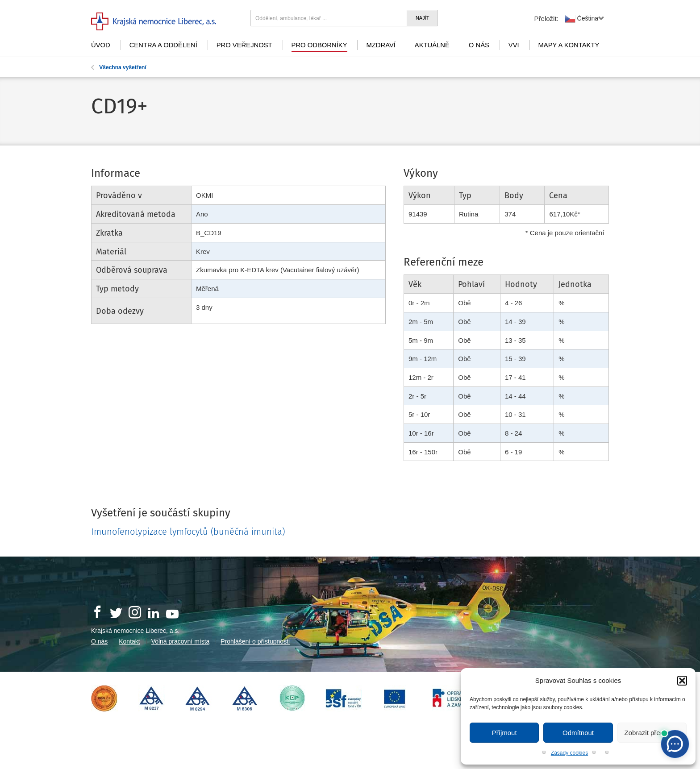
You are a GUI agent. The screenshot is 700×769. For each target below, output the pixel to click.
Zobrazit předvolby (652, 733)
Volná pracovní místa (181, 641)
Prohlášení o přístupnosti (255, 641)
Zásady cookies (569, 753)
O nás (479, 45)
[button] (682, 681)
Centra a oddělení (163, 45)
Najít (423, 18)
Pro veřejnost (244, 45)
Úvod (101, 45)
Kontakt (129, 641)
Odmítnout (578, 733)
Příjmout (504, 733)
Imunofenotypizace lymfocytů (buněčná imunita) (188, 532)
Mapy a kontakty (569, 45)
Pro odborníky (319, 45)
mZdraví (381, 45)
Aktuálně (432, 45)
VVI (514, 45)
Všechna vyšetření (119, 67)
